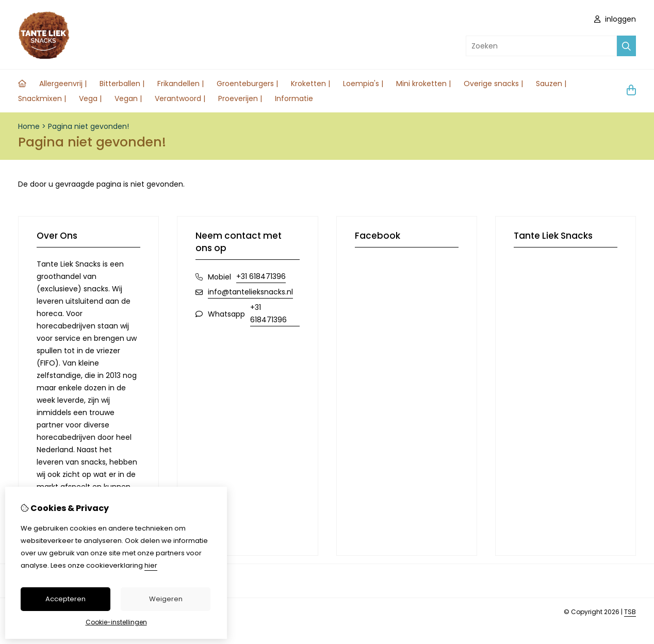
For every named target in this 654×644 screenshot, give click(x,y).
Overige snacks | (493, 84)
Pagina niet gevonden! (88, 126)
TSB (630, 612)
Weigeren (166, 599)
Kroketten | (310, 84)
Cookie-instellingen (116, 622)
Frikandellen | (181, 84)
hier (151, 565)
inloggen (615, 19)
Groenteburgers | (247, 84)
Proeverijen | (240, 98)
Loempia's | (363, 84)
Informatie (294, 98)
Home (29, 126)
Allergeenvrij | (63, 84)
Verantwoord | (180, 98)
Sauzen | (551, 84)
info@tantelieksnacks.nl (250, 292)
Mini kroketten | (423, 84)
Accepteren (66, 599)
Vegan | (128, 98)
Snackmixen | (42, 98)
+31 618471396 (261, 276)
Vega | (90, 98)
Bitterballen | (122, 84)
